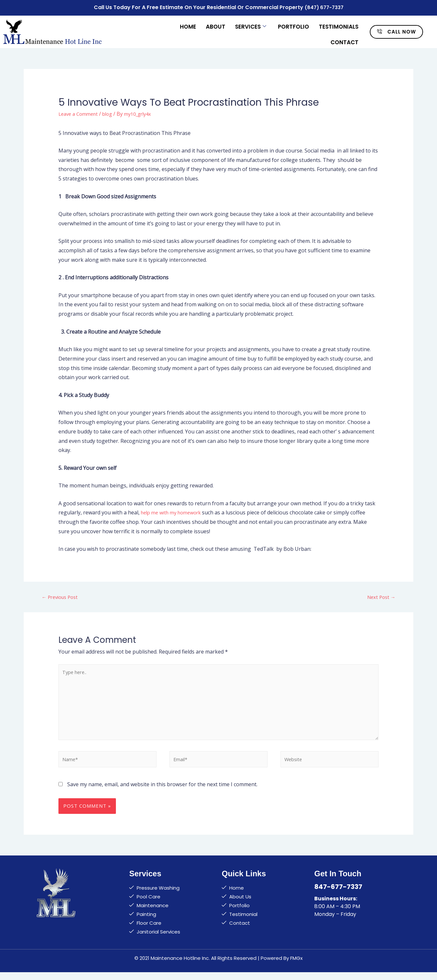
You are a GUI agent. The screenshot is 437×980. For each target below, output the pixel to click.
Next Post (380, 595)
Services (251, 23)
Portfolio (293, 23)
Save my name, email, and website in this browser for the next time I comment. (162, 792)
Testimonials (339, 23)
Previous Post (62, 595)
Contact (344, 36)
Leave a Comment (80, 112)
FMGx (296, 966)
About (216, 23)
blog (112, 112)
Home (188, 23)
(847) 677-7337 (324, 7)
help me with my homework (175, 510)
